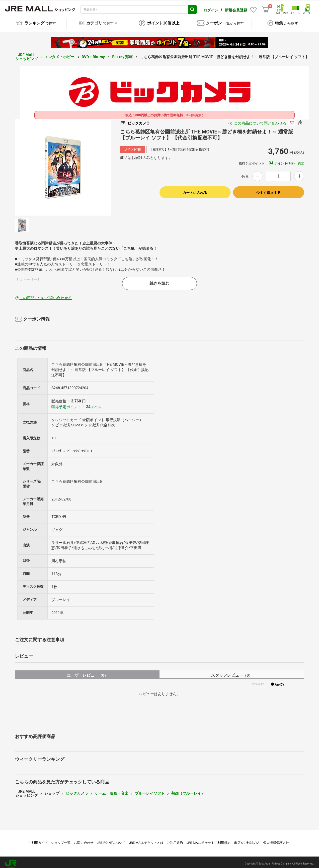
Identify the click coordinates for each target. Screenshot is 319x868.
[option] (63, 164)
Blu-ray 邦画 (123, 53)
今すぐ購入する (268, 189)
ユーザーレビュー (87, 672)
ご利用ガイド (38, 839)
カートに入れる (195, 189)
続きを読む (159, 280)
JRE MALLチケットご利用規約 (208, 839)
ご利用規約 (175, 839)
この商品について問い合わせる (260, 120)
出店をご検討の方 (247, 839)
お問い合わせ (84, 839)
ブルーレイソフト (150, 790)
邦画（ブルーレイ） (188, 790)
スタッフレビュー (232, 672)
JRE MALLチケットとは (146, 839)
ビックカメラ (77, 790)
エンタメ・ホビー (60, 53)
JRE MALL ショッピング (27, 54)
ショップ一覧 (61, 839)
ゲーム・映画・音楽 (112, 790)
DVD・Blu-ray (94, 53)
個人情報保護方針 (276, 839)
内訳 (301, 160)
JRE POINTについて (111, 839)
